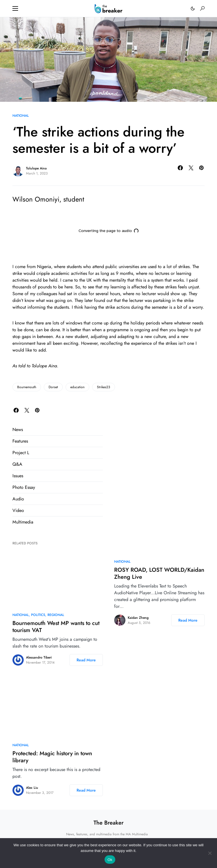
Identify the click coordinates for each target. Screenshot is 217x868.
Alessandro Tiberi (39, 657)
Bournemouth (27, 387)
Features (20, 441)
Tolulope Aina (36, 168)
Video (18, 510)
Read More (86, 660)
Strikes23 (104, 387)
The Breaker (108, 823)
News (18, 429)
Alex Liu (32, 788)
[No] (210, 853)
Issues (18, 476)
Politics (38, 615)
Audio (18, 499)
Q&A (17, 464)
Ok (110, 860)
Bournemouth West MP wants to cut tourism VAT (56, 627)
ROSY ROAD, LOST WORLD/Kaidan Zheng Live (159, 573)
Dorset (53, 387)
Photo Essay (24, 487)
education (77, 387)
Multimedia (23, 522)
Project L (21, 453)
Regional (56, 615)
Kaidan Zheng (138, 618)
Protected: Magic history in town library (52, 757)
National (21, 116)
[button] (15, 8)
